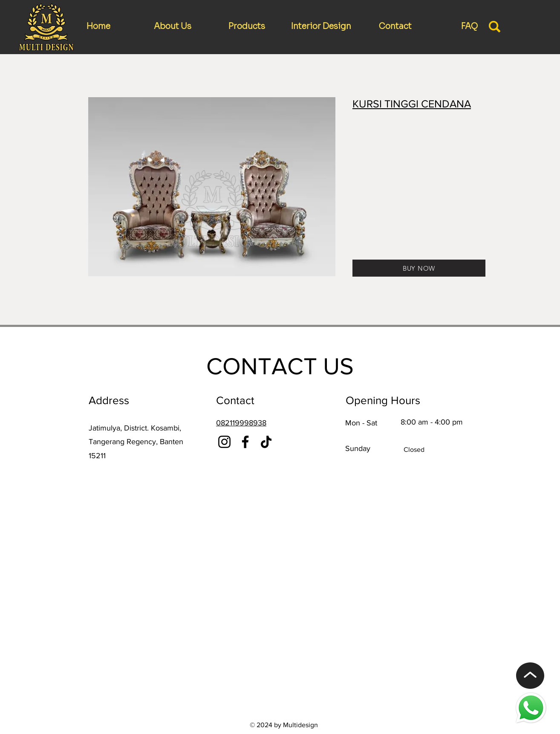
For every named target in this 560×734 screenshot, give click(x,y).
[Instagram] (224, 442)
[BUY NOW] (419, 268)
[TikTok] (266, 442)
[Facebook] (245, 442)
